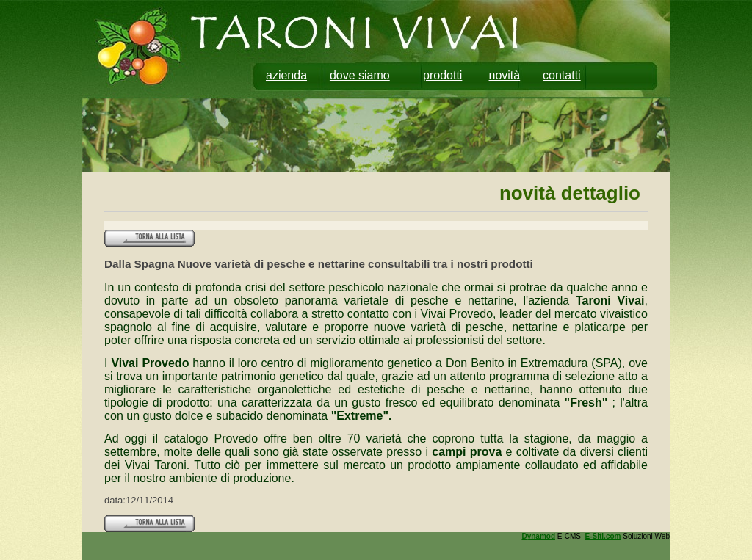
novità (505, 75)
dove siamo (360, 75)
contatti (562, 75)
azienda (286, 75)
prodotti (442, 75)
